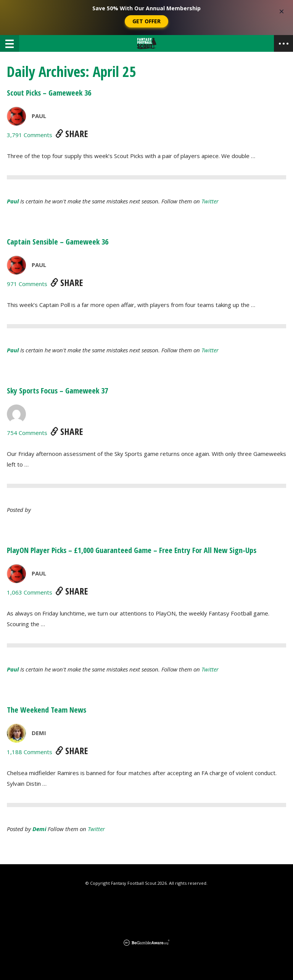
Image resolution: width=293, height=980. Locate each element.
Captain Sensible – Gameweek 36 (58, 242)
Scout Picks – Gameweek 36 (49, 93)
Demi (39, 733)
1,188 (30, 752)
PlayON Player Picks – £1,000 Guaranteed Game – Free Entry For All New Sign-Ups (132, 550)
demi (39, 829)
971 (27, 284)
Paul (39, 116)
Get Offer (146, 21)
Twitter (210, 201)
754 (27, 433)
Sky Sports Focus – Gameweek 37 (57, 391)
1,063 (30, 592)
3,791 (30, 135)
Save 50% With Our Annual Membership (146, 8)
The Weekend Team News (47, 710)
